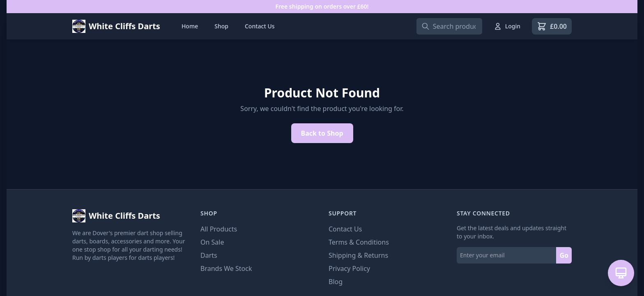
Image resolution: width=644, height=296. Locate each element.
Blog (336, 282)
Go (564, 255)
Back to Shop (322, 133)
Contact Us (260, 26)
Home (190, 26)
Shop (221, 26)
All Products (219, 229)
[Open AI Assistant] (621, 273)
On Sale (212, 242)
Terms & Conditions (359, 242)
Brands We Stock (226, 268)
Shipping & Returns (358, 255)
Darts (209, 255)
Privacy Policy (349, 268)
